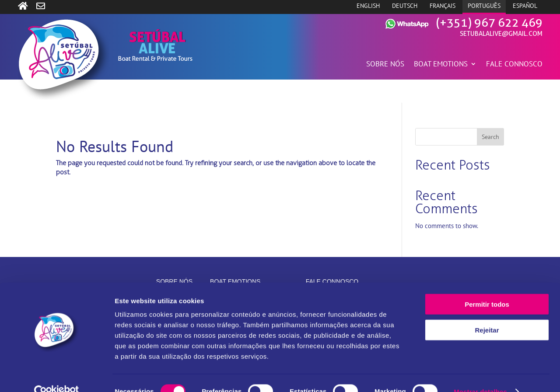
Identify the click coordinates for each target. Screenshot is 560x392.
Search (490, 137)
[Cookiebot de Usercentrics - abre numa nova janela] (57, 375)
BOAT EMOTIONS (441, 65)
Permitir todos (487, 287)
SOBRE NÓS (385, 65)
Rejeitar (487, 313)
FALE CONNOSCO (514, 65)
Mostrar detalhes (480, 375)
